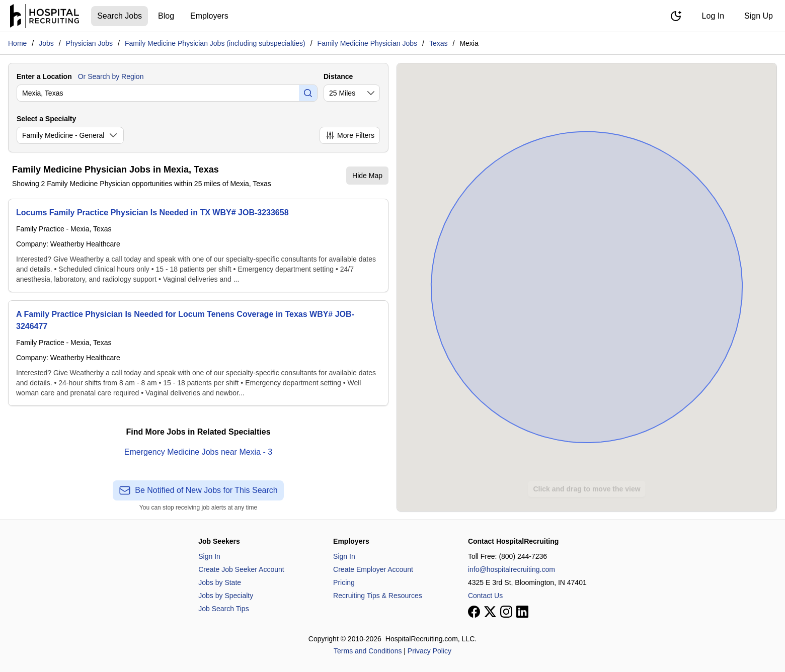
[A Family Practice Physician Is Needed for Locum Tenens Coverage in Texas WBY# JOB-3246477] (198, 353)
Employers (209, 16)
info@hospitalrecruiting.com (512, 569)
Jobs (46, 43)
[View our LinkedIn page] (522, 612)
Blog (166, 16)
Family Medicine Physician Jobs (367, 43)
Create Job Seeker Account (241, 569)
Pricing (344, 582)
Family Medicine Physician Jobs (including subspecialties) (215, 43)
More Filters (350, 135)
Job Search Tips (223, 609)
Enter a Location (44, 76)
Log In (713, 16)
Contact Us (485, 596)
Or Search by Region (111, 76)
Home (17, 43)
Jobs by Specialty (226, 596)
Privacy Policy (429, 651)
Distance (338, 76)
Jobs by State (220, 582)
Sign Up (759, 16)
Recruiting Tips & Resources (378, 596)
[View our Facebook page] (474, 612)
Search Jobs (120, 16)
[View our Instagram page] (506, 612)
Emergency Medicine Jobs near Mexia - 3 (198, 452)
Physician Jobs (89, 43)
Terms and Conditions (368, 651)
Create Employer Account (373, 569)
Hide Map (367, 176)
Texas (439, 43)
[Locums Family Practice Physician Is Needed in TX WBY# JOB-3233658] (198, 245)
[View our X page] (490, 612)
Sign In (209, 556)
